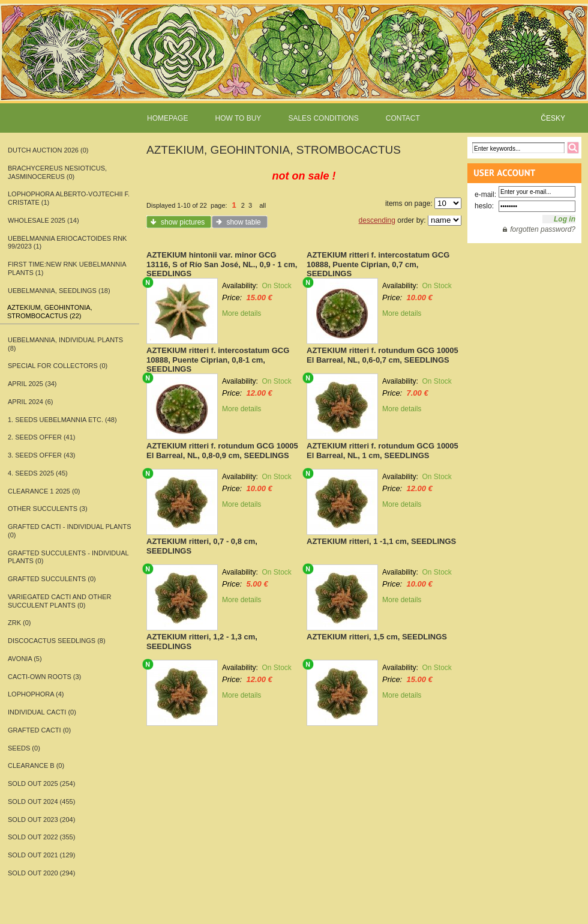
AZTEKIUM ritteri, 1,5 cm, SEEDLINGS (377, 637)
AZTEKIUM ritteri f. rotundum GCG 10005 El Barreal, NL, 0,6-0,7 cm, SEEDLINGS (382, 355)
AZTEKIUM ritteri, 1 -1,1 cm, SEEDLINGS (381, 541)
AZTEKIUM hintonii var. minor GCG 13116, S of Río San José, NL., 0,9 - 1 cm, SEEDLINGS (222, 264)
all (262, 205)
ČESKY (553, 118)
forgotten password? (543, 229)
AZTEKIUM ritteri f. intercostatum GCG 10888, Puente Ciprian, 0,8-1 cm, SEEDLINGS (218, 360)
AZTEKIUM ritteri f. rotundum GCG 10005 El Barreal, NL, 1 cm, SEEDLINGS (382, 451)
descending (377, 220)
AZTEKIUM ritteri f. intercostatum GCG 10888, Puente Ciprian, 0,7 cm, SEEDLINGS (378, 264)
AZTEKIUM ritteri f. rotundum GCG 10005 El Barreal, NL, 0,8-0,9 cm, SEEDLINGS (222, 451)
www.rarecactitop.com (294, 66)
